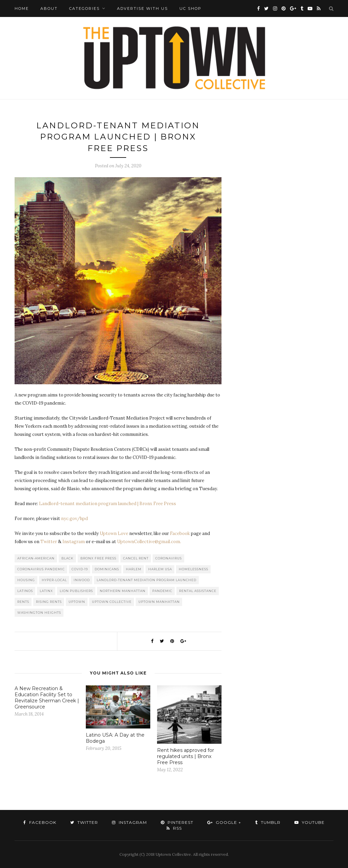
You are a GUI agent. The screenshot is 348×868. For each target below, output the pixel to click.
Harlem (134, 569)
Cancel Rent (136, 558)
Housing (26, 580)
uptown (77, 602)
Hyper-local (54, 580)
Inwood (82, 580)
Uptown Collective (112, 602)
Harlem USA (160, 569)
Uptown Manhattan (159, 602)
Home (22, 8)
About (49, 8)
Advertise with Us (142, 8)
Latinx (46, 591)
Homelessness (194, 569)
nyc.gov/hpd (74, 519)
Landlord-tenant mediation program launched (147, 580)
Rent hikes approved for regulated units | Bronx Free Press (186, 756)
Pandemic (162, 591)
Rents (23, 602)
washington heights (39, 613)
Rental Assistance (198, 591)
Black (67, 558)
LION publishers (76, 591)
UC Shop (190, 8)
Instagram (74, 542)
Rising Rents (49, 602)
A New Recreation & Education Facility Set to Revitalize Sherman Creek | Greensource (47, 698)
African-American (36, 558)
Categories (84, 8)
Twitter (49, 542)
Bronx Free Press (98, 558)
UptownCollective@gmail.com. (149, 542)
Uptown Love (114, 533)
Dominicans (107, 569)
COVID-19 (80, 569)
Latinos (25, 591)
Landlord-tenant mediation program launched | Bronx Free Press (108, 504)
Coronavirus (169, 558)
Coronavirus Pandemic (41, 569)
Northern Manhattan (123, 591)
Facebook (180, 533)
